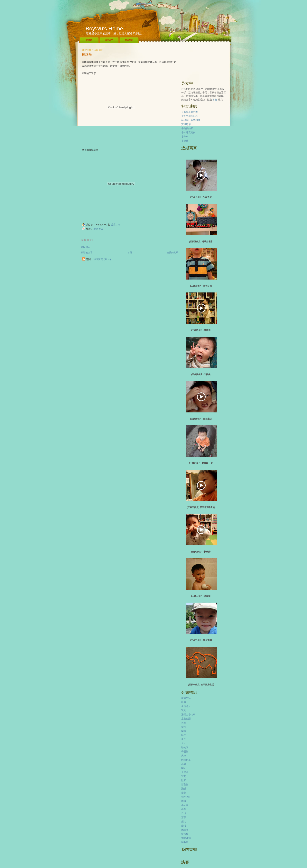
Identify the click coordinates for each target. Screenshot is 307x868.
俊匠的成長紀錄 (190, 116)
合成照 (185, 772)
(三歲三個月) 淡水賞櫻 (201, 640)
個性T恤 (186, 797)
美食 (184, 723)
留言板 (185, 834)
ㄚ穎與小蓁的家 (190, 112)
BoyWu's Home (104, 29)
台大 (184, 743)
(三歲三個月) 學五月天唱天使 (201, 507)
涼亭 (184, 817)
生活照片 (186, 706)
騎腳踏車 (186, 760)
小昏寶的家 (187, 128)
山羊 (184, 809)
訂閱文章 (109, 40)
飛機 (184, 789)
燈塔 (184, 826)
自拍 (184, 739)
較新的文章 (87, 252)
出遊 (184, 702)
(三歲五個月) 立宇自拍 (201, 286)
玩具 (184, 710)
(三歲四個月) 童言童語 (201, 419)
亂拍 (184, 735)
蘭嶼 (184, 731)
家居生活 (98, 229)
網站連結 (186, 838)
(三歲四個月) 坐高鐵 (201, 374)
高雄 (184, 764)
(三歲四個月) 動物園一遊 (201, 463)
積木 (184, 727)
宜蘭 (184, 776)
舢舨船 (185, 842)
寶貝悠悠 (186, 124)
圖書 (184, 801)
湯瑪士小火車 (188, 715)
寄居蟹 (185, 752)
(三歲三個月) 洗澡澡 (201, 596)
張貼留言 (86, 247)
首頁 (130, 252)
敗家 (184, 780)
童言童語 (186, 719)
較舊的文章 (172, 252)
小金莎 (185, 141)
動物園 (185, 747)
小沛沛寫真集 (188, 133)
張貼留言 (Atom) (102, 259)
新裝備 (185, 784)
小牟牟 (185, 137)
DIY (183, 768)
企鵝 (184, 793)
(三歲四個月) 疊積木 (201, 330)
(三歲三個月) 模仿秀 (201, 552)
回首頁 (89, 40)
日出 (184, 813)
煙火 (184, 822)
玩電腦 (185, 830)
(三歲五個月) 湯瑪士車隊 (201, 242)
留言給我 (129, 40)
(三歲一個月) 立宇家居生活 (201, 685)
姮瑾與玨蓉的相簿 (191, 120)
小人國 (185, 805)
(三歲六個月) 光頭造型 (201, 197)
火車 (184, 756)
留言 (215, 100)
